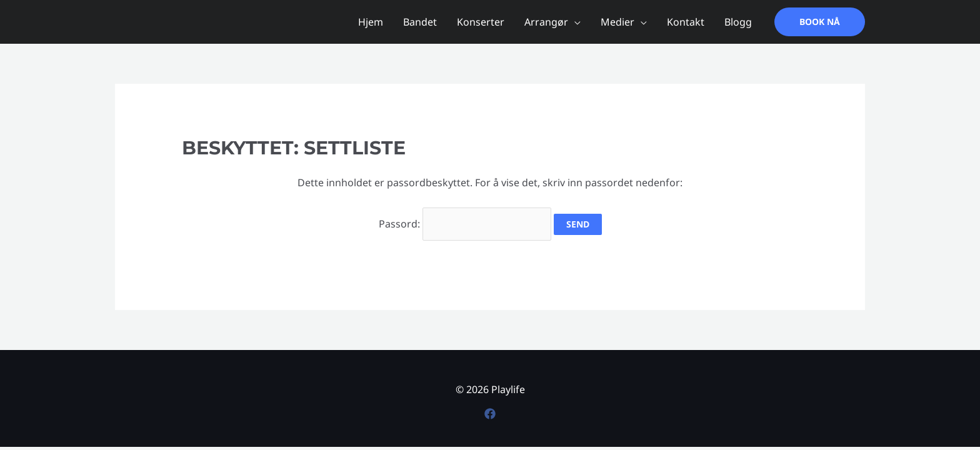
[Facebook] (490, 414)
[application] (574, 22)
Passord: (465, 224)
